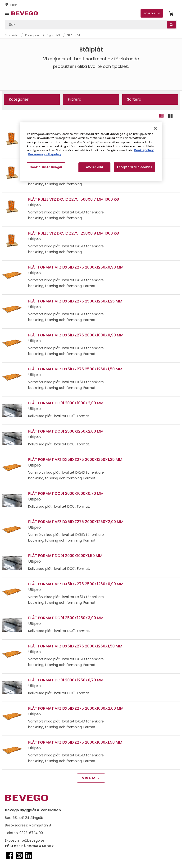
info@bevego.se (30, 840)
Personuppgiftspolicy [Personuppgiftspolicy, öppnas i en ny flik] (45, 154)
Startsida (11, 35)
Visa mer (91, 778)
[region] (91, 152)
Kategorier (32, 35)
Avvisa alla (94, 167)
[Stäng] (155, 128)
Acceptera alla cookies (134, 167)
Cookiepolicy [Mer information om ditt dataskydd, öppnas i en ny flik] (144, 150)
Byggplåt (53, 35)
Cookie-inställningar (46, 167)
